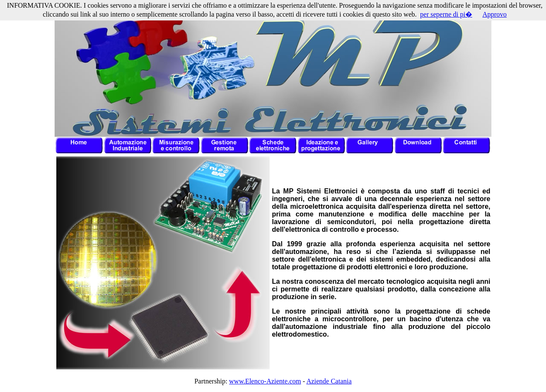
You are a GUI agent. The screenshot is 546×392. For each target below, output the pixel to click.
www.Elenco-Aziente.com (265, 381)
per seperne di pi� (446, 14)
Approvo (495, 14)
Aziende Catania (329, 381)
